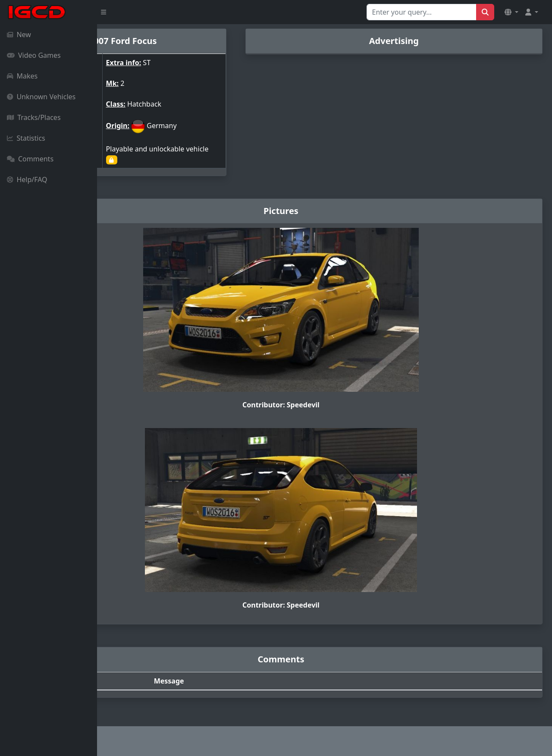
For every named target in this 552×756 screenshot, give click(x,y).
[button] (511, 12)
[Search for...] (422, 12)
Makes (22, 76)
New (19, 35)
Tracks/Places (34, 117)
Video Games (34, 55)
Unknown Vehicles (41, 97)
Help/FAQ (27, 180)
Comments (30, 159)
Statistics (26, 138)
